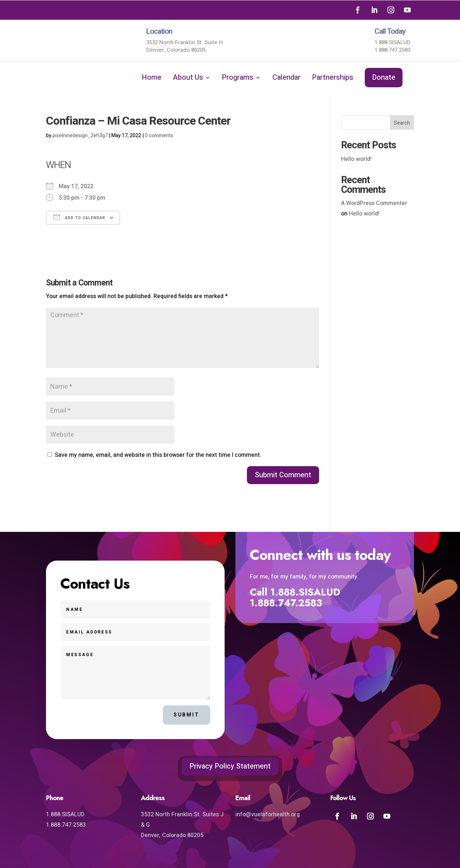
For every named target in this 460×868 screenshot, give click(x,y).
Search (402, 123)
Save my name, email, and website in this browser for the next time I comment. (158, 455)
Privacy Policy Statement (230, 766)
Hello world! (356, 159)
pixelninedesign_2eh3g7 (80, 136)
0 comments (159, 136)
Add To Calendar (79, 217)
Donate (384, 77)
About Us (188, 79)
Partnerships (333, 79)
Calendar (286, 79)
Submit (187, 715)
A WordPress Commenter (374, 203)
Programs (238, 79)
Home (151, 79)
